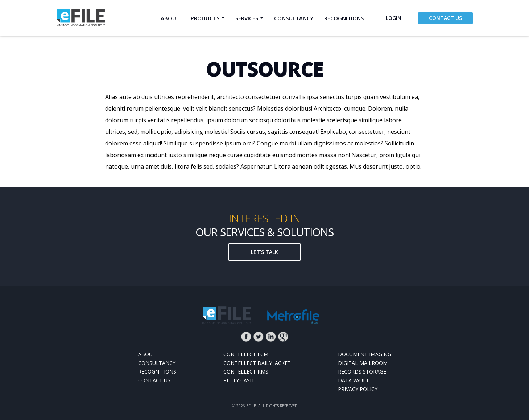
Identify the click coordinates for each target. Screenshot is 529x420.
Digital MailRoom (363, 363)
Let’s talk (264, 252)
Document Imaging (365, 354)
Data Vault (354, 380)
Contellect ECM (246, 354)
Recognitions (344, 18)
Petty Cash (238, 380)
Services (247, 18)
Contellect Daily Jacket (257, 363)
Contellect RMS (246, 372)
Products (205, 18)
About (170, 18)
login (394, 18)
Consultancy (294, 18)
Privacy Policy (358, 389)
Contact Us (445, 18)
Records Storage (362, 372)
